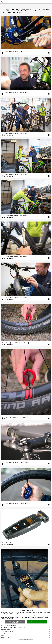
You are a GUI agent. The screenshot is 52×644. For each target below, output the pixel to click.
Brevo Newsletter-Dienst (26, 632)
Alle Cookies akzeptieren (37, 622)
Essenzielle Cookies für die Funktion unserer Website (26, 627)
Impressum (36, 642)
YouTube (26, 634)
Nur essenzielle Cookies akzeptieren (15, 622)
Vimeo (26, 636)
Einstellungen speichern (26, 639)
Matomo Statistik (26, 638)
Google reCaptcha (26, 630)
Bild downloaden (9, 53)
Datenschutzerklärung (7, 618)
